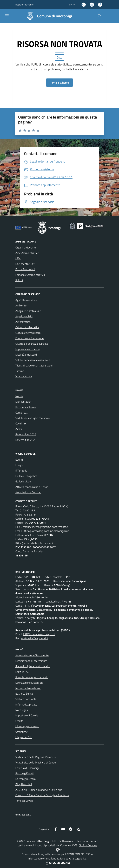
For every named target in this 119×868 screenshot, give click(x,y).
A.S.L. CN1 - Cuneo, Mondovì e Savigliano (39, 790)
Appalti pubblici (24, 316)
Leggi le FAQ (22, 672)
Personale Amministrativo (30, 275)
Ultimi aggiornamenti (27, 726)
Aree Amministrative (27, 253)
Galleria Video (23, 481)
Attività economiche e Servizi (32, 487)
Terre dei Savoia (24, 801)
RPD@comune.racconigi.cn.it (39, 634)
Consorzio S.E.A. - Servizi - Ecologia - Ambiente (42, 795)
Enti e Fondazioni (25, 269)
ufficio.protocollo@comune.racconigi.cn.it (46, 531)
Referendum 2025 (26, 434)
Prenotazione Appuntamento (32, 677)
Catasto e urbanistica (27, 327)
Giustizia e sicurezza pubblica (32, 344)
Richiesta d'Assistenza (28, 688)
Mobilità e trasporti (26, 355)
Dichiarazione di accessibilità (31, 661)
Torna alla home (59, 83)
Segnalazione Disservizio (29, 683)
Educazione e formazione (29, 338)
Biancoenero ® (37, 858)
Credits (19, 721)
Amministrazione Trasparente (32, 655)
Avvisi (19, 429)
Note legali (22, 710)
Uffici (18, 258)
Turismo (20, 371)
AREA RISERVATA (57, 863)
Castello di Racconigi (27, 768)
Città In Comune (88, 845)
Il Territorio (21, 470)
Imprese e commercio (27, 349)
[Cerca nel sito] (100, 16)
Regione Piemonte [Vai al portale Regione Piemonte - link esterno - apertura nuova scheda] (24, 5)
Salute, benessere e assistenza (33, 360)
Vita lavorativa (24, 376)
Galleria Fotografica (26, 476)
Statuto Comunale (26, 699)
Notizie (19, 396)
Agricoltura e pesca (26, 300)
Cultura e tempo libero (28, 333)
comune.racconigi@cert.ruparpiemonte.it (45, 527)
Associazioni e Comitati (28, 492)
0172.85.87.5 (28, 514)
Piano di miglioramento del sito (33, 666)
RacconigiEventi (24, 773)
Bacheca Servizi (24, 694)
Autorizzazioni (23, 322)
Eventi (19, 460)
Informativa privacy (26, 704)
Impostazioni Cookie (27, 715)
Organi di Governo (26, 247)
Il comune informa (26, 407)
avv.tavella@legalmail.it (34, 638)
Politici (19, 280)
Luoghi (19, 465)
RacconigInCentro (25, 779)
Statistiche (22, 732)
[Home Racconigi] (48, 16)
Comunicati (22, 413)
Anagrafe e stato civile (28, 311)
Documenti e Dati (25, 264)
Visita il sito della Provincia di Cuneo (36, 762)
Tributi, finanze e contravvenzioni (34, 365)
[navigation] (7, 16)
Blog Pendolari (24, 784)
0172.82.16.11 (28, 510)
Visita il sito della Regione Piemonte (36, 757)
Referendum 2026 (26, 440)
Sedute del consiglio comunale (33, 418)
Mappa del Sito (24, 737)
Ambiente (21, 305)
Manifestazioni (24, 402)
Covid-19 (21, 423)
